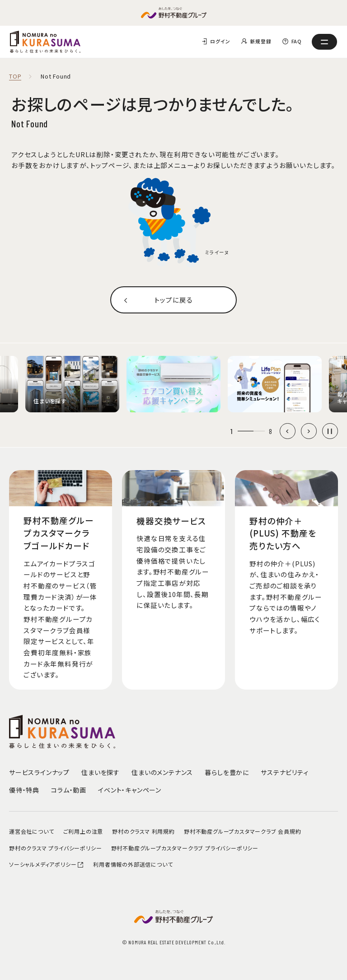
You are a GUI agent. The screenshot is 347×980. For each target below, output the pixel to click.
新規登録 (260, 41)
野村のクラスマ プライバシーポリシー (55, 848)
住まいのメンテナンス (162, 772)
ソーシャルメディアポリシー (47, 864)
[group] (72, 384)
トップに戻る (174, 300)
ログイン (220, 41)
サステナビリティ (284, 772)
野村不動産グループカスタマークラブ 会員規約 (243, 831)
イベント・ (130, 790)
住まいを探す (101, 772)
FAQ (297, 41)
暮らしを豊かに (227, 772)
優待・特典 (24, 790)
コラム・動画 (69, 790)
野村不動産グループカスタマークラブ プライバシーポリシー (185, 848)
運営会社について (31, 831)
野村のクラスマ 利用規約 (143, 831)
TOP (15, 77)
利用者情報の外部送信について (133, 864)
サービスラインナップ (39, 772)
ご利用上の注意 (83, 831)
